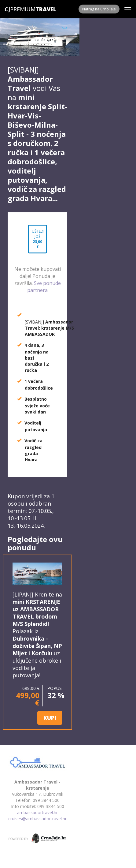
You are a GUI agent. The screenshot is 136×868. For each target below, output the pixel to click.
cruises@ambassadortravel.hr (37, 819)
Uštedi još (37, 239)
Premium (20, 9)
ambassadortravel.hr (37, 812)
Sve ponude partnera (44, 287)
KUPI (50, 718)
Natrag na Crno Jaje (99, 9)
